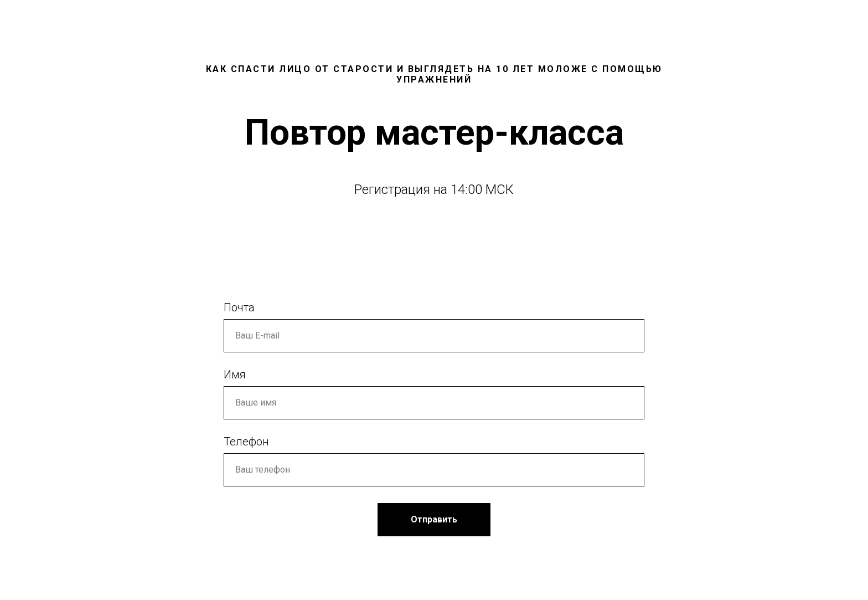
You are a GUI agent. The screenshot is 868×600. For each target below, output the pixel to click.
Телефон (246, 442)
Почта (239, 307)
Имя (235, 375)
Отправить (434, 519)
